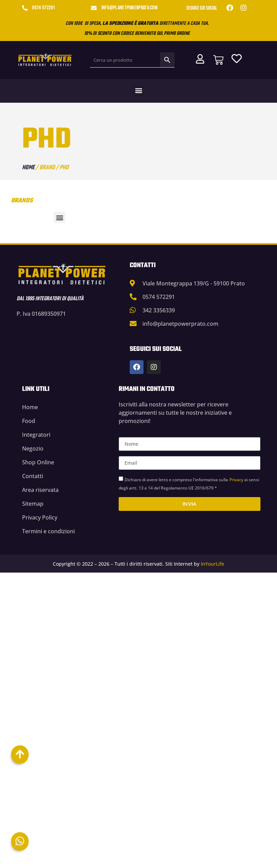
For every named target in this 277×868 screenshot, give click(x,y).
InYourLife (212, 564)
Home (28, 168)
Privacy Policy (40, 517)
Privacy (236, 480)
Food (29, 421)
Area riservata (40, 490)
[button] (138, 90)
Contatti (33, 476)
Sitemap (33, 504)
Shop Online (38, 462)
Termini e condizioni (48, 531)
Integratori (36, 435)
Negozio (33, 448)
